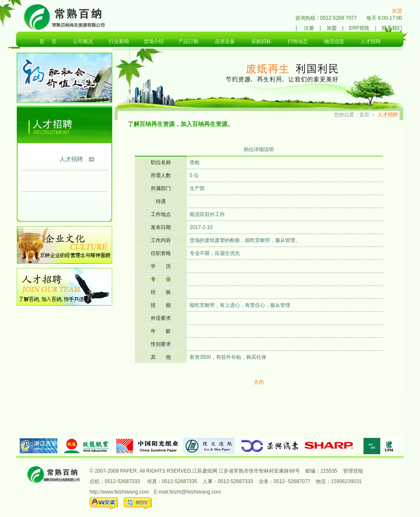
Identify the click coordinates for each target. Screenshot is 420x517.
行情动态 (298, 41)
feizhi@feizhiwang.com (195, 492)
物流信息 (334, 41)
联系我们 (392, 28)
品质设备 (225, 41)
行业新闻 (119, 41)
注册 (309, 28)
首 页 (48, 41)
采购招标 (261, 41)
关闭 (259, 382)
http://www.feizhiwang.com (119, 492)
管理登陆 (353, 471)
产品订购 (188, 41)
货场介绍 (154, 41)
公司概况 (83, 41)
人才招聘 (371, 41)
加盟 (332, 28)
